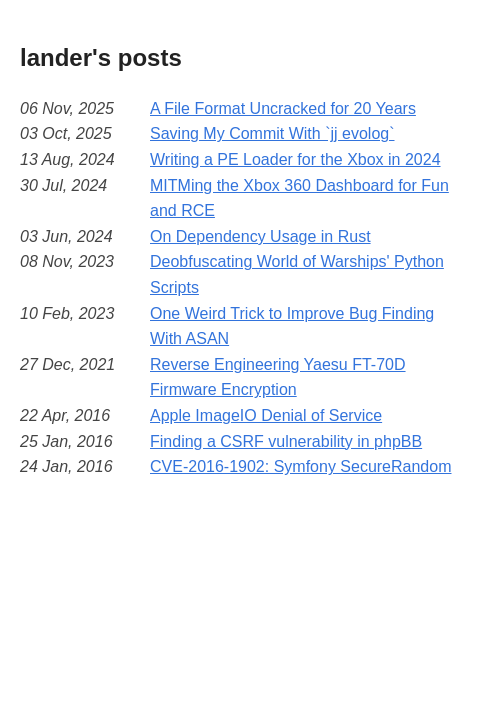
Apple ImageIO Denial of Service (266, 415)
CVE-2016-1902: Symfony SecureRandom (301, 466)
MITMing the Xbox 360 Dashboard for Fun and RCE (299, 198)
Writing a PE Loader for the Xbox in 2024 (295, 159)
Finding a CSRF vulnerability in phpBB (286, 441)
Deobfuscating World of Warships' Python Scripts (297, 274)
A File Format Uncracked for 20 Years (283, 108)
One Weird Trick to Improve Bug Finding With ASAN (292, 326)
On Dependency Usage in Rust (260, 236)
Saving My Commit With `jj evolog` (272, 133)
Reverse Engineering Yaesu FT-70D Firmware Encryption (278, 377)
